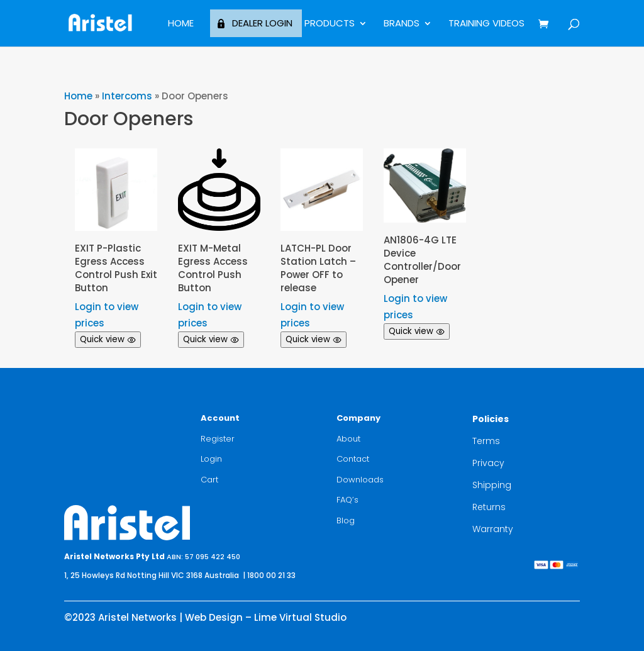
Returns (489, 507)
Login (211, 459)
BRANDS (402, 24)
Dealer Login (262, 23)
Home (181, 24)
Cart (209, 480)
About (348, 439)
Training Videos (486, 24)
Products (330, 24)
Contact (353, 459)
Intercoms (127, 96)
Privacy (488, 463)
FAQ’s (347, 500)
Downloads (360, 480)
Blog (346, 520)
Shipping (492, 485)
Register (218, 439)
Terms (486, 441)
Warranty (493, 529)
